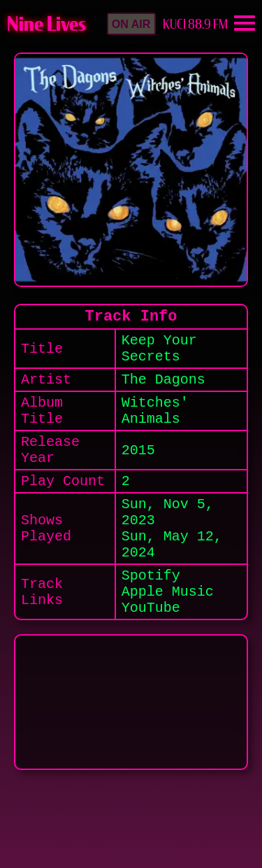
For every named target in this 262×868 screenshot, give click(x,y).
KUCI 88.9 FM (195, 24)
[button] (131, 24)
